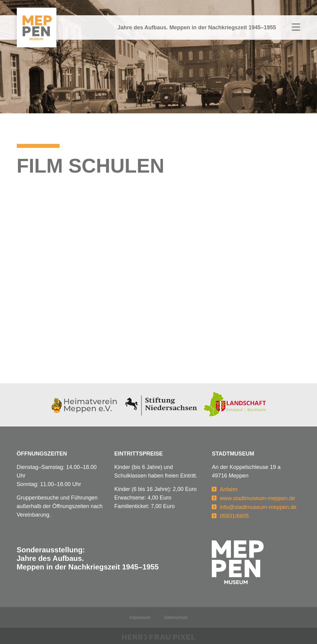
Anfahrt (229, 489)
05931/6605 (234, 516)
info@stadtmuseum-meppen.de (258, 507)
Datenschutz (176, 617)
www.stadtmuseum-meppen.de (257, 498)
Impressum (140, 617)
